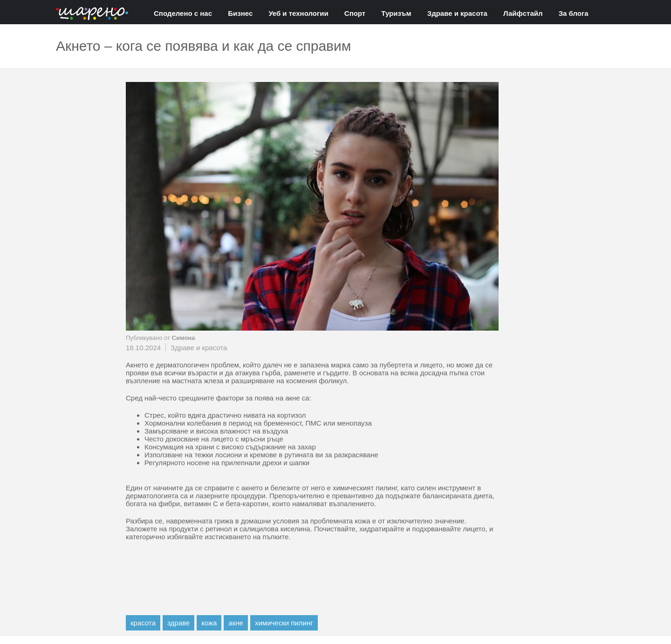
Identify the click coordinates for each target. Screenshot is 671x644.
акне (236, 623)
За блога (574, 13)
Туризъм (396, 13)
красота (143, 623)
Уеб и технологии (298, 13)
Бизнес (240, 13)
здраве (178, 623)
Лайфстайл (523, 13)
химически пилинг (284, 623)
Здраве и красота (457, 13)
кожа (209, 623)
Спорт (355, 13)
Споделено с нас (183, 13)
